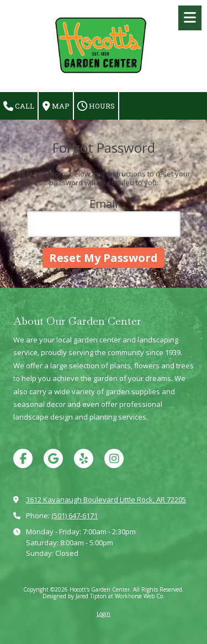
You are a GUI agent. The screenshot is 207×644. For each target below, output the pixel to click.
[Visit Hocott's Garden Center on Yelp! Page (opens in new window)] (84, 458)
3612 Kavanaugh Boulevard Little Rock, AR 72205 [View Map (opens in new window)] (106, 500)
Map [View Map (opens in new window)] (56, 106)
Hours (96, 106)
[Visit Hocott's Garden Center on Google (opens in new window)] (53, 458)
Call (19, 106)
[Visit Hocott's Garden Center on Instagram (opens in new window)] (114, 458)
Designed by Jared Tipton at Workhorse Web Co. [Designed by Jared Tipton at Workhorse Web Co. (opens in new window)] (104, 596)
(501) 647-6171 (75, 516)
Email (104, 204)
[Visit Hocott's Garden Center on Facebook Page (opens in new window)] (23, 458)
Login (104, 614)
